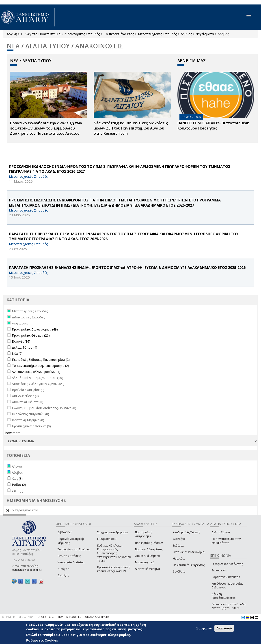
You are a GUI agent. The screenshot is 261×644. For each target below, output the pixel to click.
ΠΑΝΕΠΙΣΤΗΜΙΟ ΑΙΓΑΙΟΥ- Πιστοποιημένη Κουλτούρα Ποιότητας (213, 126)
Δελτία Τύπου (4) (25, 347)
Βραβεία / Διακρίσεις (149, 549)
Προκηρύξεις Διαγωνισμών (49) (35, 329)
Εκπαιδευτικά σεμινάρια (189, 552)
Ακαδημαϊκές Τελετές (186, 532)
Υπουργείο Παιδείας (71, 562)
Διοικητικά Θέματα (147, 556)
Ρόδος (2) (19, 485)
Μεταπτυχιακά (145, 562)
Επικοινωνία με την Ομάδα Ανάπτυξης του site (229, 606)
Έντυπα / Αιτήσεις (69, 556)
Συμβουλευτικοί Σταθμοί (74, 549)
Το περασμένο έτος (119, 34)
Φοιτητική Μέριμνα (148, 569)
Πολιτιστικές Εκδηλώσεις (189, 565)
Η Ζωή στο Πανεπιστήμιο (41, 34)
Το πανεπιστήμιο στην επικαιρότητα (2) (40, 366)
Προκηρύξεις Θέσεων (149, 543)
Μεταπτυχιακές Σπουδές (157, 34)
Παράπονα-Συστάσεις (226, 577)
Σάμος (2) (19, 491)
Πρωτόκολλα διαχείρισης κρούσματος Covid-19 (114, 569)
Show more (12, 433)
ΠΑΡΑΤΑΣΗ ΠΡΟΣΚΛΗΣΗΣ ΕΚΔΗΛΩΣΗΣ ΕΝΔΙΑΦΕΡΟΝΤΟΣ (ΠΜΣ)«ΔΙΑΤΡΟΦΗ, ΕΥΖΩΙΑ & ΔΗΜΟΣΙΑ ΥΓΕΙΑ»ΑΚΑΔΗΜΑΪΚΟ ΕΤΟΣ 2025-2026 (127, 268)
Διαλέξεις (179, 539)
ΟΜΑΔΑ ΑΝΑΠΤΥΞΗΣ (97, 617)
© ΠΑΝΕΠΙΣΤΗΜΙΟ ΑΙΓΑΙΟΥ (18, 617)
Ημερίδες (179, 559)
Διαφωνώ (224, 628)
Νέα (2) (17, 353)
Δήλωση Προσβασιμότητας (223, 596)
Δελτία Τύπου (221, 532)
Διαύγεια (64, 569)
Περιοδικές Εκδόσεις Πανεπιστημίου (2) (41, 360)
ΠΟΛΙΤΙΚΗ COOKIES (69, 617)
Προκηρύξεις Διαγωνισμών (144, 534)
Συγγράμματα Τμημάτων (113, 532)
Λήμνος (187, 34)
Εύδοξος (63, 575)
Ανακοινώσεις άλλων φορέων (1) (36, 372)
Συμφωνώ (204, 628)
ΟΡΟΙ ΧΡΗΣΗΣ (46, 617)
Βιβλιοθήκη (65, 532)
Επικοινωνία (219, 570)
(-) (8, 510)
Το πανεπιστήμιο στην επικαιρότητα (226, 541)
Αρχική (12, 34)
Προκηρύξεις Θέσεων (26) (31, 335)
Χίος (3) (17, 479)
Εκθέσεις (179, 546)
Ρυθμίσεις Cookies (42, 640)
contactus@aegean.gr (27, 570)
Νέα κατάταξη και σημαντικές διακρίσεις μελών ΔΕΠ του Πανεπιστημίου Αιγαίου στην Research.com (131, 128)
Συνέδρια (179, 572)
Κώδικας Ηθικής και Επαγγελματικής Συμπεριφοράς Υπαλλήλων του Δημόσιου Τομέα (114, 553)
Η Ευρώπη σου (107, 539)
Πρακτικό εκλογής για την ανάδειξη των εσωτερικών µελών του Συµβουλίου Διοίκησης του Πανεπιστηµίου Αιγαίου (46, 128)
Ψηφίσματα (205, 34)
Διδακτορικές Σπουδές (82, 34)
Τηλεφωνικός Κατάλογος (227, 564)
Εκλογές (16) (21, 341)
